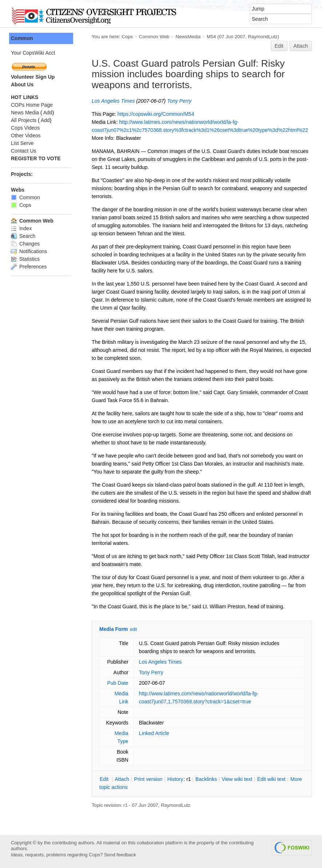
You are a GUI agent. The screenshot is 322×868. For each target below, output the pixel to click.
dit (105, 779)
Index (21, 228)
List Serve (22, 143)
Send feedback (120, 855)
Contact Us (23, 151)
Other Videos (26, 135)
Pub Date (118, 683)
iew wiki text (237, 779)
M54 (211, 37)
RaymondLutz (263, 37)
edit (133, 629)
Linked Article (154, 733)
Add (48, 113)
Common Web (154, 37)
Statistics (25, 259)
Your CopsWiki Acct (33, 53)
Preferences (29, 267)
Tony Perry (179, 101)
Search (23, 236)
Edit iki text (271, 779)
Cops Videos (25, 128)
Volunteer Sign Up (33, 77)
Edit (279, 46)
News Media (25, 113)
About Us (22, 85)
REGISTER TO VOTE (36, 158)
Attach (301, 46)
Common (22, 38)
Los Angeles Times (113, 101)
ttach (122, 779)
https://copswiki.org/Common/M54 (156, 114)
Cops (127, 37)
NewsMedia (188, 37)
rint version (148, 779)
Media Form (114, 629)
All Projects (24, 120)
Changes (25, 244)
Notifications (29, 251)
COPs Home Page (32, 105)
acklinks (206, 779)
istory (175, 779)
